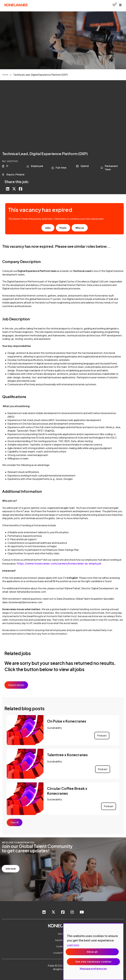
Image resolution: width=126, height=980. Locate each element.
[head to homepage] (16, 5)
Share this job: (17, 182)
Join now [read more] (11, 869)
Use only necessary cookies (93, 962)
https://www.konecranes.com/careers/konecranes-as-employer (59, 563)
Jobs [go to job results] (48, 228)
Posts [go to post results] (63, 228)
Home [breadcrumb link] (5, 75)
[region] (93, 952)
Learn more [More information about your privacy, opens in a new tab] (73, 945)
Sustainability (55, 728)
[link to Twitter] (53, 912)
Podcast (102, 735)
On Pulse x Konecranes (67, 721)
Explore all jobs (16, 685)
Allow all (92, 952)
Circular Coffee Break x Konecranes (67, 791)
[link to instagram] (72, 912)
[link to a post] (25, 730)
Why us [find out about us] (80, 228)
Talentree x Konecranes (67, 755)
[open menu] (120, 5)
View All (15, 822)
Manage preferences (93, 969)
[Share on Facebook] (21, 189)
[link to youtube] (82, 912)
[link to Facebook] (63, 912)
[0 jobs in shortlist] (114, 5)
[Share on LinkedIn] (8, 189)
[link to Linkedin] (44, 912)
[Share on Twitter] (14, 189)
